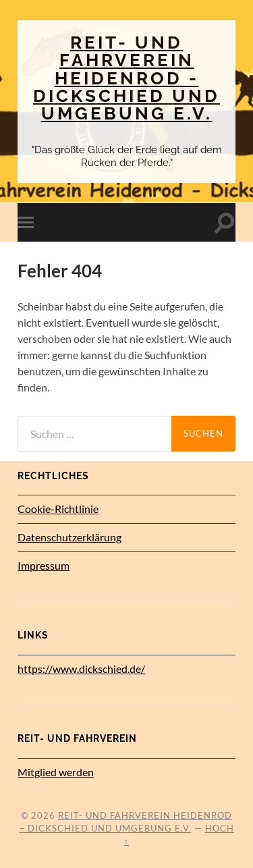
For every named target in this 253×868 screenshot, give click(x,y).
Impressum (44, 565)
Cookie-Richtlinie (58, 509)
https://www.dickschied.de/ (81, 669)
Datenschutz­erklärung (69, 537)
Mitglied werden (56, 772)
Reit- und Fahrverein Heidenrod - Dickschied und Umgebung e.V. (126, 78)
